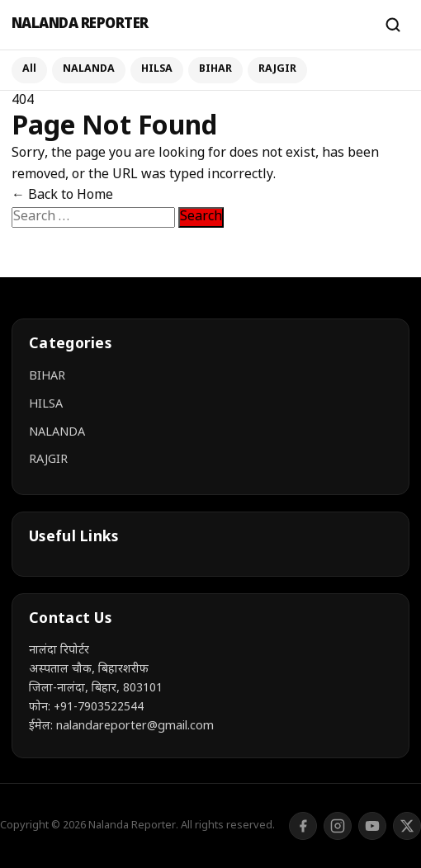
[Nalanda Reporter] (190, 25)
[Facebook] (303, 826)
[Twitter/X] (407, 826)
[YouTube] (372, 826)
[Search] (393, 25)
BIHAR (215, 69)
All (29, 69)
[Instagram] (338, 826)
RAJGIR (277, 69)
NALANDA (89, 69)
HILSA (157, 69)
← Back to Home (62, 196)
